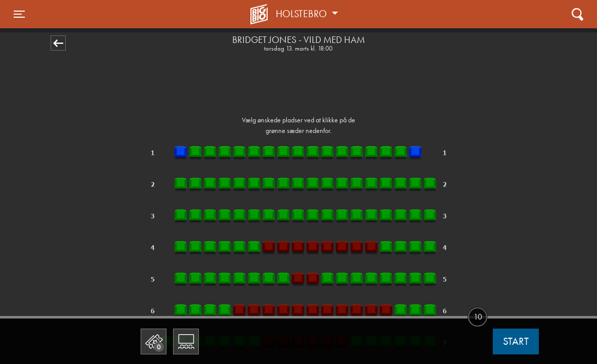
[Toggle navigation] (19, 14)
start (516, 341)
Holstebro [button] (303, 14)
